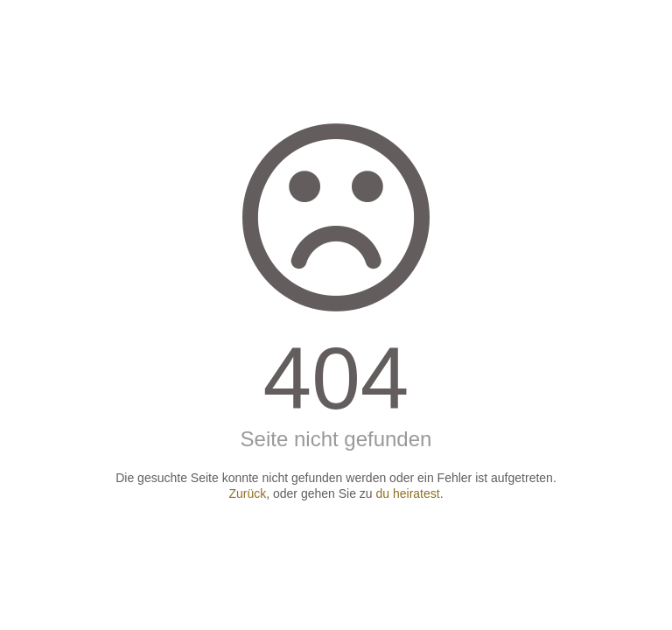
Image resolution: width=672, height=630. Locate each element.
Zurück (247, 493)
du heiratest (408, 493)
